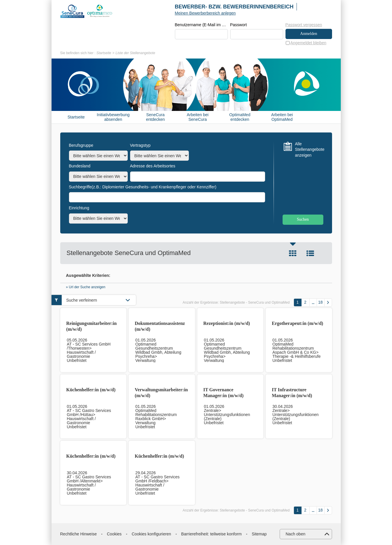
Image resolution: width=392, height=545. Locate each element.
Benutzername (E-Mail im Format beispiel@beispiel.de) (201, 25)
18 (320, 302)
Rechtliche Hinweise (79, 534)
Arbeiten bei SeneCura (198, 117)
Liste (310, 253)
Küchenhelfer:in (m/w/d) (91, 390)
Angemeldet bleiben (308, 43)
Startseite (104, 53)
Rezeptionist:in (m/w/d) (227, 323)
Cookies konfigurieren (151, 534)
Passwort (239, 25)
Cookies (114, 534)
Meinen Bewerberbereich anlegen (205, 13)
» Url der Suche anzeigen (86, 287)
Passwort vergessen (304, 25)
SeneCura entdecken (156, 117)
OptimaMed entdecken (240, 117)
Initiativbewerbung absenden (113, 117)
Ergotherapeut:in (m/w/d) (297, 323)
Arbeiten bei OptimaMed (282, 117)
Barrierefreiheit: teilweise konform (212, 534)
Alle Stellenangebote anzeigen (309, 149)
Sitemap (259, 534)
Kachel (293, 253)
